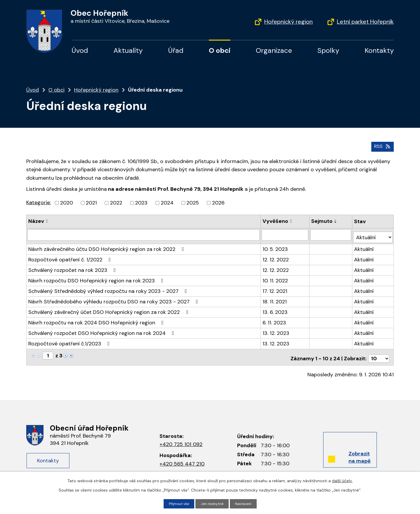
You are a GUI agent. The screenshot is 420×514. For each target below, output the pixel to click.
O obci (220, 50)
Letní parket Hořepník (365, 22)
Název (36, 220)
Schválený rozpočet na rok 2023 (73, 266)
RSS (381, 145)
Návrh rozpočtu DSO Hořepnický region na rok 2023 (97, 277)
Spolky (328, 50)
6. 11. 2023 (275, 319)
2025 (193, 202)
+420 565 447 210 (182, 457)
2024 (167, 202)
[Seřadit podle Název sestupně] (47, 221)
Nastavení (246, 503)
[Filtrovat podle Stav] (373, 233)
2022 (116, 202)
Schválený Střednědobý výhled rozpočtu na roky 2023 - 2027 (109, 287)
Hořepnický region (288, 22)
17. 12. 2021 (275, 287)
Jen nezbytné (213, 503)
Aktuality (128, 50)
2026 (218, 202)
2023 (141, 202)
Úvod (80, 50)
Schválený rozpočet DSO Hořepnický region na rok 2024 (102, 329)
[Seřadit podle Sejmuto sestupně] (336, 221)
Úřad (176, 50)
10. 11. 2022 (276, 277)
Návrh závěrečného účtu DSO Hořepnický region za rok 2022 (107, 245)
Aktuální (364, 245)
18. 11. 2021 (275, 298)
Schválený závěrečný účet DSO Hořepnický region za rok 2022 (109, 308)
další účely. (342, 480)
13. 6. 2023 (276, 308)
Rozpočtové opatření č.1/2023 (70, 340)
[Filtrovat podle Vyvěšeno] (286, 233)
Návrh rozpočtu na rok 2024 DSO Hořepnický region (97, 319)
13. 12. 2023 (276, 329)
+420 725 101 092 (181, 438)
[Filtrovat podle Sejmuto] (331, 233)
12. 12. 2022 (276, 256)
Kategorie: (38, 201)
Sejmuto (322, 220)
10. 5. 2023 (276, 245)
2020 (66, 202)
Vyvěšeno (276, 220)
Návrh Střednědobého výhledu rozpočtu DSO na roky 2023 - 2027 (114, 298)
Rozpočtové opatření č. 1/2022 (71, 256)
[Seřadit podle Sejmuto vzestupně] (336, 219)
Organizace (274, 50)
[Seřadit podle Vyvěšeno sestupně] (292, 221)
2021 (91, 202)
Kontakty (379, 50)
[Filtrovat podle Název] (144, 233)
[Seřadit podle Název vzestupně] (47, 219)
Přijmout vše (176, 503)
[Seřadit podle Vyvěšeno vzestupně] (292, 219)
